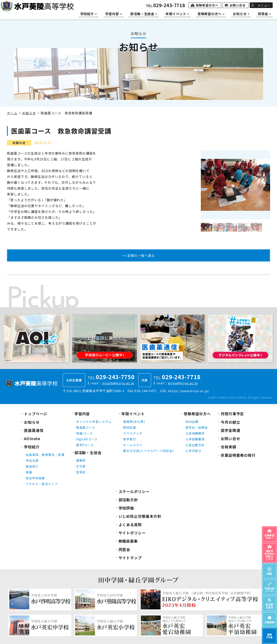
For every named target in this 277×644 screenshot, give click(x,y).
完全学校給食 (35, 478)
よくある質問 (130, 525)
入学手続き (194, 451)
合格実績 (229, 447)
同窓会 (124, 549)
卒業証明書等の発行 (238, 455)
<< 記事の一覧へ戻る (139, 255)
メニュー (264, 5)
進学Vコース (85, 445)
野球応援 (130, 427)
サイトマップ (130, 558)
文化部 (81, 466)
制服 (29, 472)
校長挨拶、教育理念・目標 (45, 455)
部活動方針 (128, 500)
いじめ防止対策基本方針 (140, 516)
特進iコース (85, 433)
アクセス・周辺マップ (42, 484)
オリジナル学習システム (94, 422)
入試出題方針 (195, 445)
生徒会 (81, 472)
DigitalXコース (87, 439)
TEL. (165, 6)
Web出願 (192, 422)
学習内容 (82, 414)
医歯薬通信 (34, 430)
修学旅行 (130, 439)
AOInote (32, 439)
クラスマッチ (133, 433)
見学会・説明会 (197, 427)
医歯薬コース (86, 427)
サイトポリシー (132, 533)
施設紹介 (32, 466)
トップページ (36, 414)
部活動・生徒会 (88, 453)
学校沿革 (32, 460)
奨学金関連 (230, 430)
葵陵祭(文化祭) (134, 422)
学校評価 (126, 508)
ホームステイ (133, 445)
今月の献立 (230, 422)
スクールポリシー (134, 491)
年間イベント (133, 414)
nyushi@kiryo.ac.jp (118, 383)
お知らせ (29, 113)
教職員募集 (128, 541)
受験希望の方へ (207, 5)
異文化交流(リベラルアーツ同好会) (148, 451)
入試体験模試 (195, 433)
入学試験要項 (195, 439)
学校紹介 (32, 447)
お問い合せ (238, 5)
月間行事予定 (232, 414)
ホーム (12, 113)
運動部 (81, 460)
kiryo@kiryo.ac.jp (183, 383)
